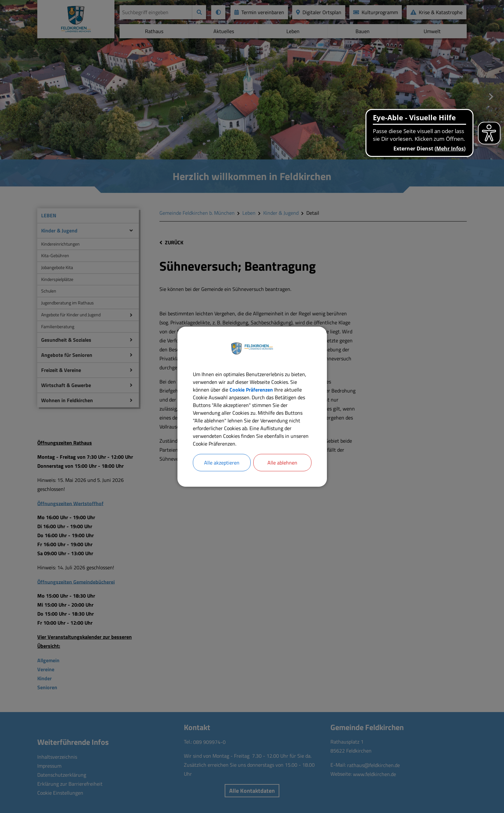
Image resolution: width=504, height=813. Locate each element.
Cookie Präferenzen (251, 390)
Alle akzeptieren (222, 463)
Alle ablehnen (282, 463)
